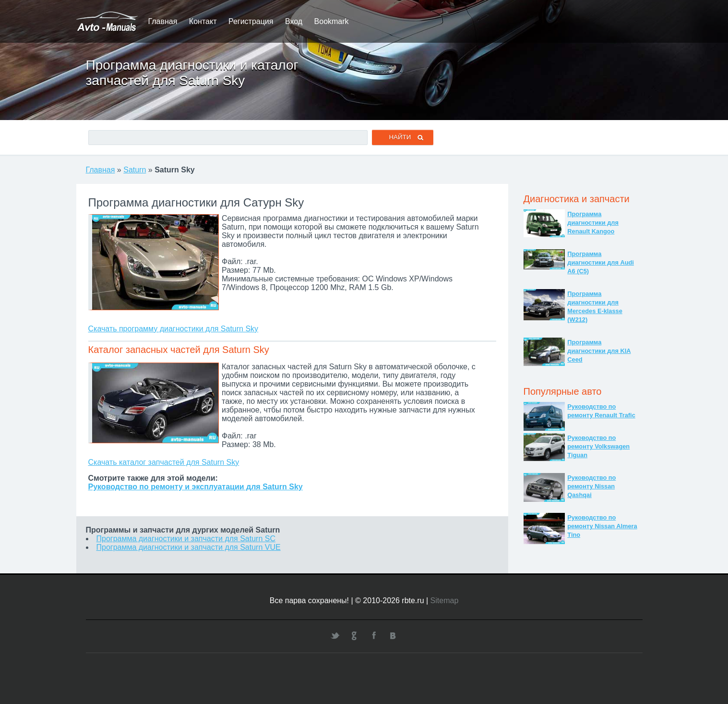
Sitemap (445, 601)
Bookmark (332, 21)
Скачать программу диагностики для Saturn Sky (173, 329)
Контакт (203, 21)
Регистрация (251, 21)
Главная (163, 21)
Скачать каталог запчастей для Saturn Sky (164, 462)
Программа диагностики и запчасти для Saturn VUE (189, 547)
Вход (294, 21)
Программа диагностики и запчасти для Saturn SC (186, 539)
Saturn (135, 170)
